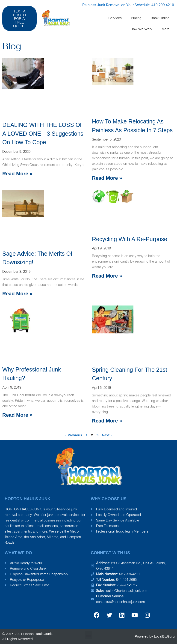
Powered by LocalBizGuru (155, 636)
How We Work (141, 29)
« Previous (74, 435)
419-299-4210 (163, 5)
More (165, 29)
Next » (107, 435)
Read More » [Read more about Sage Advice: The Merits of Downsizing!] (17, 294)
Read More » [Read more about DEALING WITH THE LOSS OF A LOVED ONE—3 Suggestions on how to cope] (17, 174)
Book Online (160, 18)
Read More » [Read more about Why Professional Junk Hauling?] (17, 415)
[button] (88, 635)
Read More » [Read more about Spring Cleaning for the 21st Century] (107, 421)
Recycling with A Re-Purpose (130, 239)
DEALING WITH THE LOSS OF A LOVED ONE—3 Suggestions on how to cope (43, 133)
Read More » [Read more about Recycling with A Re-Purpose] (107, 276)
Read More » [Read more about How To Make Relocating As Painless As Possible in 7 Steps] (107, 178)
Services (115, 18)
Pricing (136, 18)
